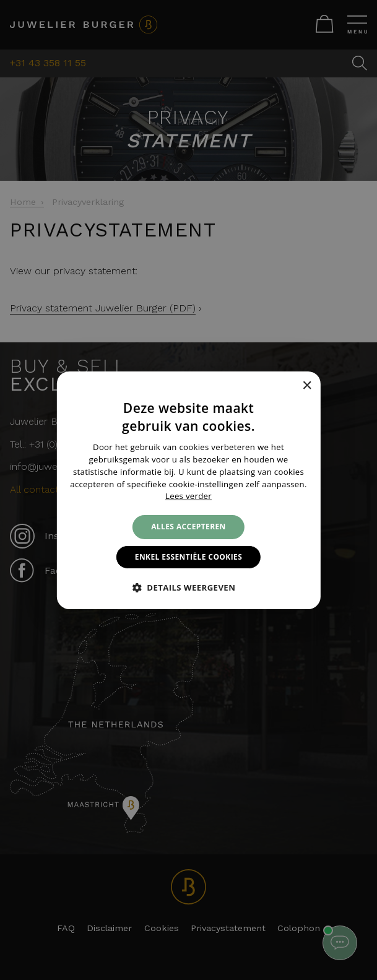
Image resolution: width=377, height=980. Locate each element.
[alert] (188, 490)
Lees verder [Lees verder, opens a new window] (188, 496)
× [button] (307, 386)
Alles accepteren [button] (188, 527)
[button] (189, 588)
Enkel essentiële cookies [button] (188, 557)
